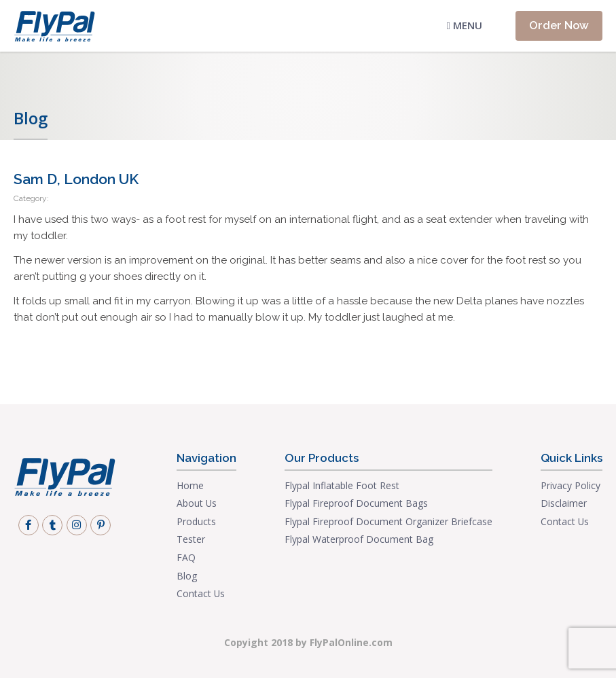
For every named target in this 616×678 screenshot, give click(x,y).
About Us (197, 503)
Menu (465, 25)
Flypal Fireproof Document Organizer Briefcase (388, 521)
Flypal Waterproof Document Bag (359, 539)
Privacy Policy (570, 485)
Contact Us (201, 593)
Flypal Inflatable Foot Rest (342, 485)
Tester (191, 539)
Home (190, 485)
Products (196, 521)
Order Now (559, 25)
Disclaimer (564, 503)
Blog (187, 576)
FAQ (186, 557)
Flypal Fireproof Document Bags (356, 503)
